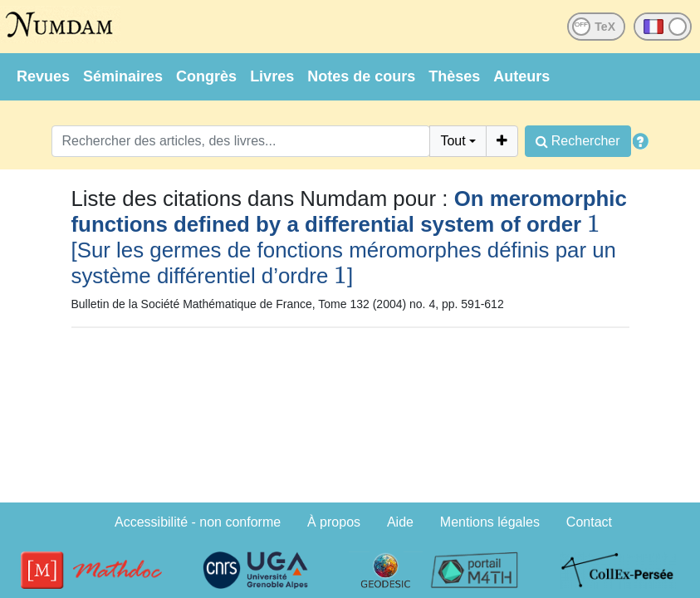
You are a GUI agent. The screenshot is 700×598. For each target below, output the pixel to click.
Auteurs (521, 76)
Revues (43, 76)
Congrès (206, 76)
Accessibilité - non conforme (198, 522)
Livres (272, 76)
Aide (400, 522)
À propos (334, 522)
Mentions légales (490, 522)
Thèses (454, 76)
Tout (453, 141)
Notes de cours (361, 76)
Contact (589, 522)
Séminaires (123, 76)
